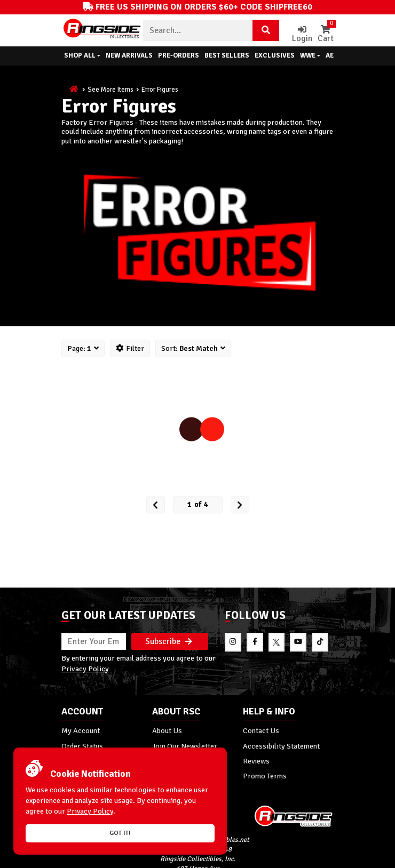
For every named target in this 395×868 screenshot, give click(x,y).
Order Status (82, 746)
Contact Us (261, 730)
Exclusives (275, 55)
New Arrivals (129, 55)
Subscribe (169, 641)
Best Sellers (227, 55)
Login (302, 34)
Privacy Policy (85, 669)
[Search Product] (266, 30)
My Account (81, 730)
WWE (310, 55)
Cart (326, 34)
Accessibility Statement (281, 746)
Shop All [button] (82, 55)
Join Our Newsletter (185, 746)
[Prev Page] (156, 505)
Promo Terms (265, 776)
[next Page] (240, 505)
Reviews (256, 761)
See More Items (110, 90)
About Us (167, 730)
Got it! (120, 833)
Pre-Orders (179, 55)
